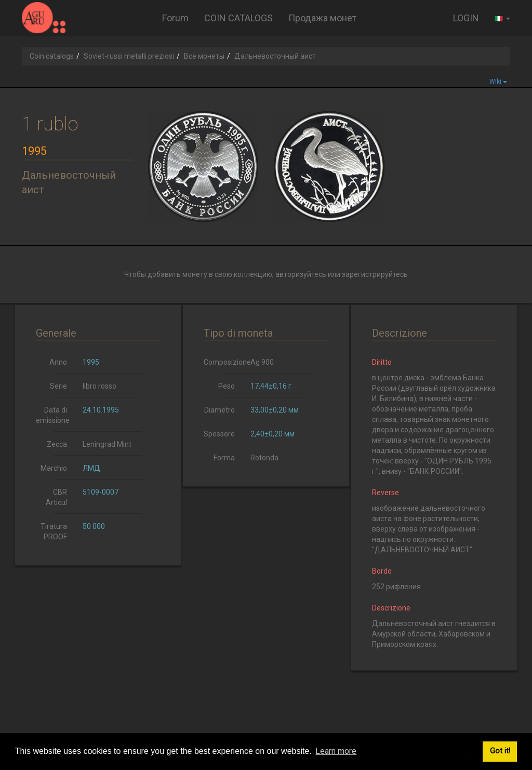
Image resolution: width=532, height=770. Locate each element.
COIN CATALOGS (238, 18)
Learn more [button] (336, 751)
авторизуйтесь (301, 274)
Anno (58, 362)
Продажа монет (322, 18)
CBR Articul (56, 497)
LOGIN (466, 18)
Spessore (219, 434)
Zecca (57, 444)
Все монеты (204, 56)
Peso (227, 386)
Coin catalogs (52, 56)
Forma (224, 458)
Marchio (54, 468)
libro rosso (99, 386)
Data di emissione (53, 415)
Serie (58, 386)
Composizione (223, 362)
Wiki (498, 82)
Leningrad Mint (107, 444)
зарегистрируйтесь (375, 274)
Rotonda (264, 458)
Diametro (220, 410)
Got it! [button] (500, 751)
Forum (175, 18)
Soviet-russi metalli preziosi (129, 56)
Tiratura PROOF (54, 532)
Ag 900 (262, 362)
